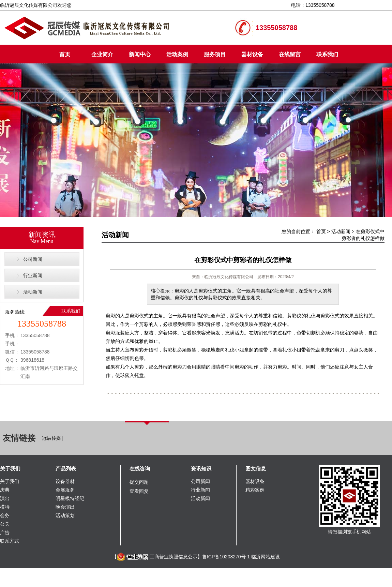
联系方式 (10, 541)
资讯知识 (201, 469)
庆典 (5, 490)
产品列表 (66, 469)
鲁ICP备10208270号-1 (226, 557)
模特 (5, 507)
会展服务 (65, 490)
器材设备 (252, 54)
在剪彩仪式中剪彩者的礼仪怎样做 (243, 260)
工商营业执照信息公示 (157, 557)
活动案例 (177, 54)
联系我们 (327, 54)
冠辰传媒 (51, 438)
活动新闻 (33, 292)
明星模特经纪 (70, 498)
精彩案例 (255, 490)
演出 (5, 498)
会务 (5, 515)
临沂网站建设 (266, 557)
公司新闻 (33, 259)
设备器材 (65, 481)
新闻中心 (140, 54)
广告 (5, 532)
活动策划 (65, 515)
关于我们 (10, 469)
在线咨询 (140, 469)
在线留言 (290, 54)
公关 (5, 524)
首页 (65, 54)
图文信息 (256, 469)
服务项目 (215, 54)
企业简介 (102, 54)
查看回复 (139, 491)
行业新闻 (33, 275)
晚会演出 (65, 507)
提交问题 (139, 482)
